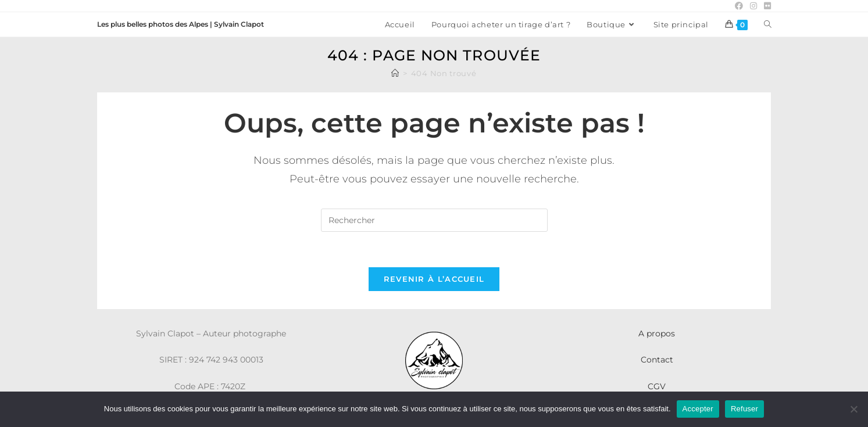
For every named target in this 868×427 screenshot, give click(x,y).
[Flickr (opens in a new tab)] (766, 6)
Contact (657, 360)
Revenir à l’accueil (434, 279)
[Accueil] (395, 73)
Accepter (698, 409)
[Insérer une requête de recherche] (434, 220)
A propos (657, 333)
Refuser (744, 409)
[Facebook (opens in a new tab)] (739, 6)
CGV (657, 386)
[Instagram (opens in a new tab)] (753, 6)
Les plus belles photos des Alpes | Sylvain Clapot (181, 24)
